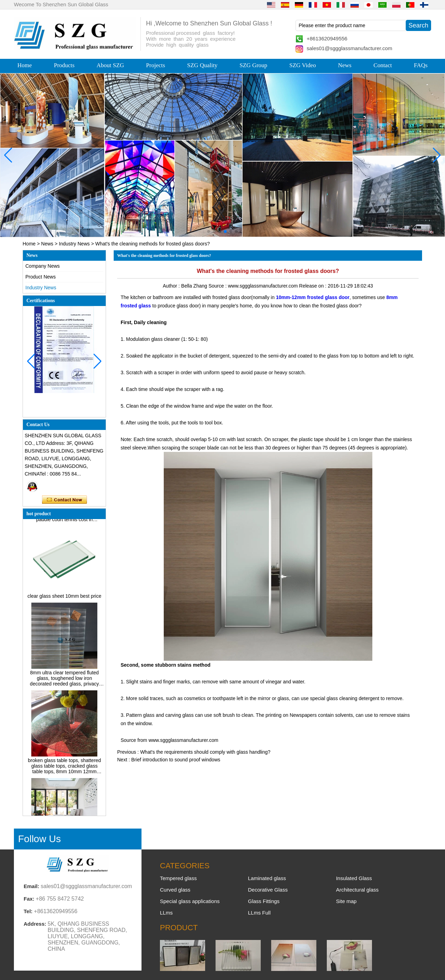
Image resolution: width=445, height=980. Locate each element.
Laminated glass (267, 878)
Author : (172, 286)
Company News (43, 266)
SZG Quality (202, 65)
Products (64, 65)
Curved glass (175, 890)
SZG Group (253, 65)
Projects (156, 65)
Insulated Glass (354, 878)
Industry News (74, 244)
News (345, 65)
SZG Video (303, 65)
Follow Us (39, 839)
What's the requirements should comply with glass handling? (205, 752)
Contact (383, 65)
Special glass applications (190, 901)
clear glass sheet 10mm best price (64, 598)
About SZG (110, 65)
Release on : (313, 286)
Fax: (29, 899)
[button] (209, 232)
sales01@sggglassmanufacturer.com (349, 48)
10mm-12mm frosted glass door (313, 297)
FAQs (421, 65)
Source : (218, 286)
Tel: (28, 911)
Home (25, 65)
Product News (41, 277)
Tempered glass (178, 878)
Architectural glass (357, 890)
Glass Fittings (264, 901)
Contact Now (64, 500)
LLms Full (259, 913)
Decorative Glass (268, 890)
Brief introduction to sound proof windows (176, 760)
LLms (166, 913)
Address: (35, 924)
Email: (31, 886)
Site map (346, 901)
